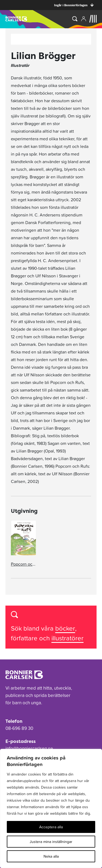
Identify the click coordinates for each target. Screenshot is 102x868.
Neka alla (51, 856)
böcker (65, 628)
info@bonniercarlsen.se (29, 748)
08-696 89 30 (19, 728)
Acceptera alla (51, 827)
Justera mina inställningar (51, 842)
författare (25, 638)
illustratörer (67, 638)
